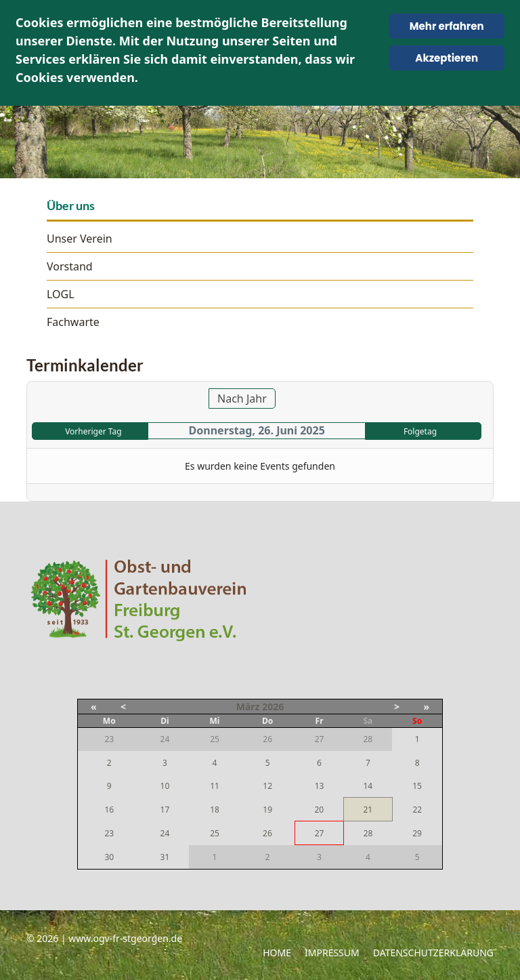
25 (215, 833)
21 (368, 810)
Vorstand (70, 266)
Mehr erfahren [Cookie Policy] (447, 26)
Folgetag (420, 431)
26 (267, 833)
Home (277, 953)
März (248, 707)
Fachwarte (73, 322)
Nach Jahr (242, 399)
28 (368, 833)
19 (267, 810)
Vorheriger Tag (93, 431)
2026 (273, 707)
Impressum (332, 953)
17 (165, 810)
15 (417, 786)
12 (267, 786)
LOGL (61, 294)
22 (417, 810)
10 (165, 786)
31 (165, 857)
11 (215, 786)
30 (109, 857)
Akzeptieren (447, 58)
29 (417, 833)
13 (320, 786)
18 (215, 810)
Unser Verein (80, 239)
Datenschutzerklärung (433, 953)
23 (109, 833)
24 (165, 833)
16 (109, 810)
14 (368, 786)
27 (320, 833)
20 (319, 810)
